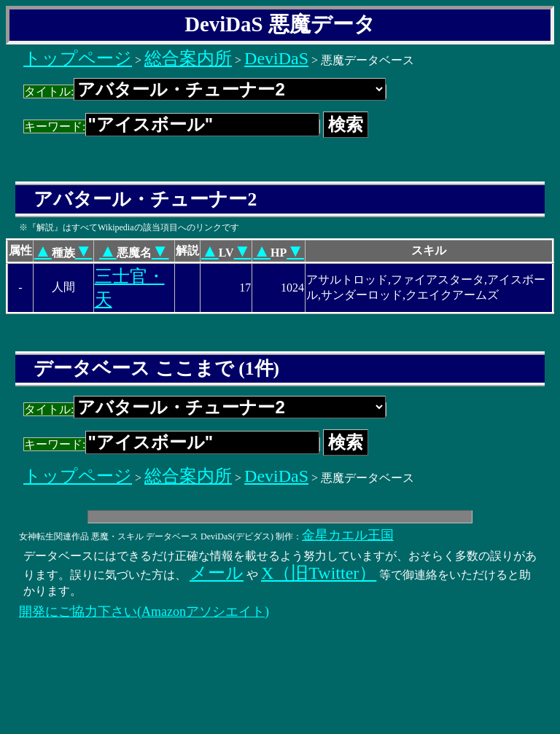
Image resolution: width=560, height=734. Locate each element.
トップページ (78, 58)
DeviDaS (276, 58)
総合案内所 (188, 58)
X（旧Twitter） (319, 573)
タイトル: (205, 91)
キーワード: (172, 126)
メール (217, 573)
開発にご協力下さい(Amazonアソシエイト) (144, 612)
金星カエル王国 (348, 535)
